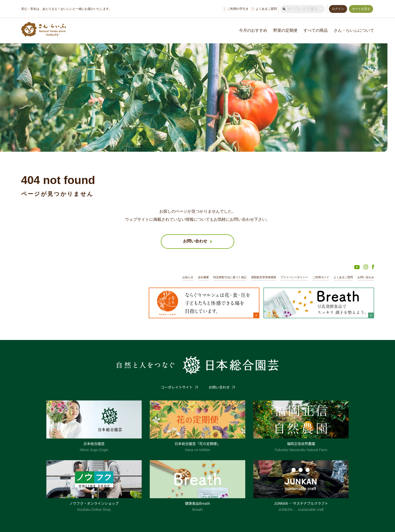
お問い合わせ (366, 277)
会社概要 (203, 277)
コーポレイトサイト (177, 387)
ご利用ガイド (321, 277)
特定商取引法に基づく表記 (230, 277)
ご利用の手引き (235, 9)
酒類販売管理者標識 (264, 277)
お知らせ (188, 277)
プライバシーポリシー (294, 277)
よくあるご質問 (264, 9)
